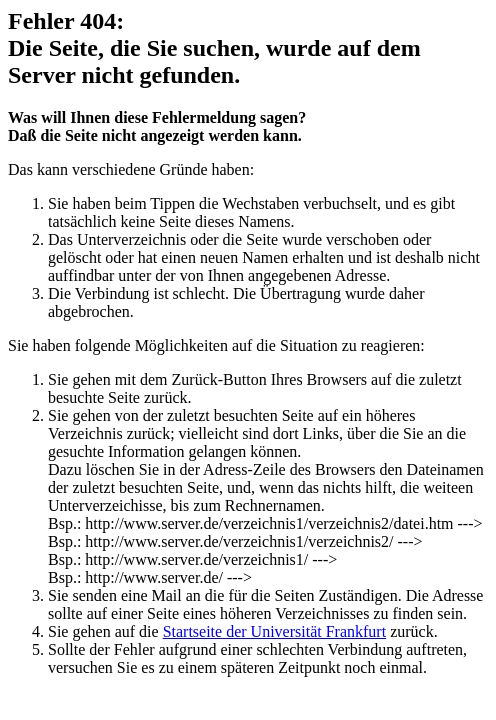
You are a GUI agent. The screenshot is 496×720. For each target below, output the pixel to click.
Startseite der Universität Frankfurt (275, 631)
